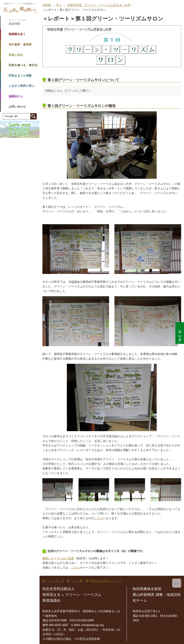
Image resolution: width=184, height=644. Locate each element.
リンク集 (77, 581)
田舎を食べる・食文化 (23, 65)
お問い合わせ (17, 107)
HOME (47, 5)
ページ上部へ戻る (177, 583)
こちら (98, 518)
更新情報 (24, 22)
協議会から (16, 96)
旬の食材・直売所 (20, 44)
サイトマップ (55, 581)
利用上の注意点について (106, 581)
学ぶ (59, 5)
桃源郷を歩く (17, 34)
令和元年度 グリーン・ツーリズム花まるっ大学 (99, 5)
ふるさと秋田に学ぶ (22, 86)
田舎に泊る (16, 55)
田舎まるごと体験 (20, 76)
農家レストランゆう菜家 (58, 558)
